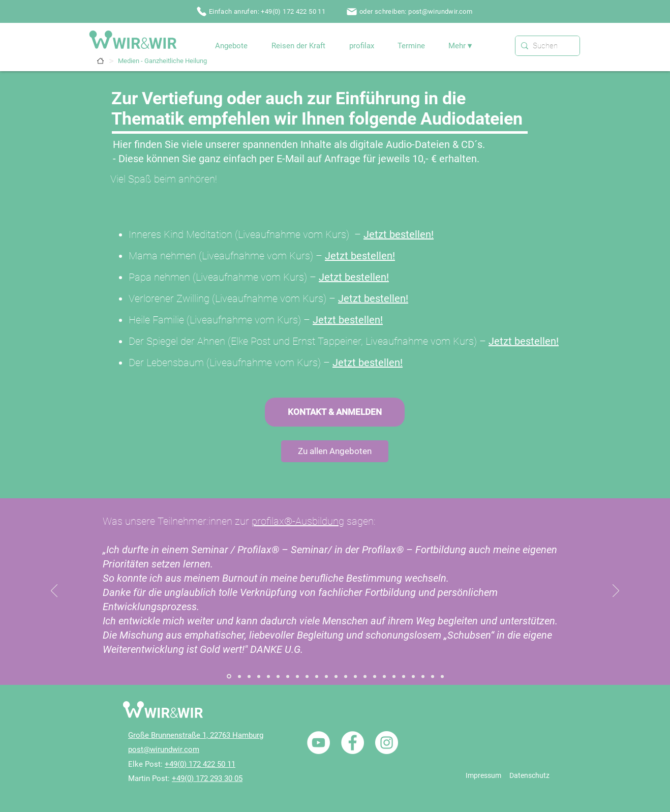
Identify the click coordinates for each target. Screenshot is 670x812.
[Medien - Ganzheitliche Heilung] (162, 61)
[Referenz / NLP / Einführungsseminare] (384, 676)
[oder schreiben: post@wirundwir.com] (410, 11)
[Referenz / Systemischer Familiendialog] (229, 676)
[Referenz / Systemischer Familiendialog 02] (239, 676)
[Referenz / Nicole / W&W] (423, 676)
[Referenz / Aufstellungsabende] (259, 676)
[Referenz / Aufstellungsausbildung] (268, 676)
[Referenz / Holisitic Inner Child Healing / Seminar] (317, 676)
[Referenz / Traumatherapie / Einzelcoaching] (394, 676)
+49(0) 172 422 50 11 (200, 764)
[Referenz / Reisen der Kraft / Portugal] (413, 676)
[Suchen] (545, 46)
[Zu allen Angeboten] (335, 451)
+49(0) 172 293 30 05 (207, 778)
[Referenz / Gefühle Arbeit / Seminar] (307, 676)
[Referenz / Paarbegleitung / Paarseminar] (336, 676)
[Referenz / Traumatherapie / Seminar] (404, 676)
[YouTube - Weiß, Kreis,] (318, 743)
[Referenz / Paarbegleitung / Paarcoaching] (326, 676)
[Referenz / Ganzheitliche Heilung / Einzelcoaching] (288, 676)
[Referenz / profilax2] (442, 676)
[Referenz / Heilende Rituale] (355, 676)
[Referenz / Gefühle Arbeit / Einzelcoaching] (297, 676)
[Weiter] (616, 591)
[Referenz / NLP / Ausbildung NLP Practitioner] (375, 676)
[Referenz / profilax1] (433, 676)
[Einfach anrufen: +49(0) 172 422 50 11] (262, 11)
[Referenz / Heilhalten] (346, 676)
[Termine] (100, 61)
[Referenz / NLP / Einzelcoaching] (365, 676)
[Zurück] (54, 591)
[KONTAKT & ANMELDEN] (335, 412)
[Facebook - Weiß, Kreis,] (353, 743)
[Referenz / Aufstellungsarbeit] (249, 676)
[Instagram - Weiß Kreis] (387, 743)
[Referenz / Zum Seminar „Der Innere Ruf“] (278, 676)
